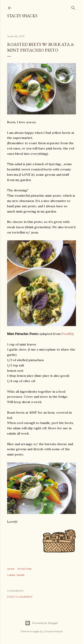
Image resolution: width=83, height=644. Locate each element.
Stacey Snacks (22, 16)
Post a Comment (20, 597)
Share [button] (11, 569)
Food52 (67, 334)
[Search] (73, 7)
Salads (20, 575)
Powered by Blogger (42, 623)
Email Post (25, 569)
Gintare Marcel (53, 631)
